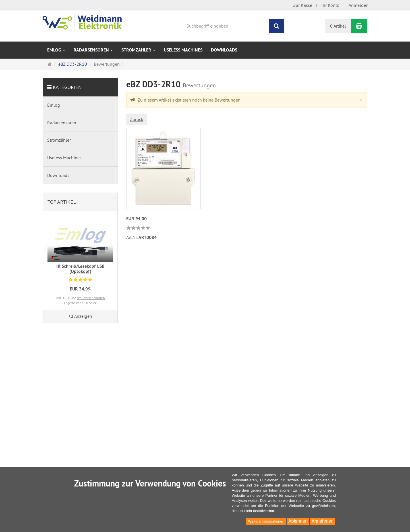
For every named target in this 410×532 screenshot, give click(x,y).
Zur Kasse (303, 5)
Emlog (56, 50)
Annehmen (323, 521)
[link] (138, 228)
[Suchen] (277, 26)
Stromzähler (138, 50)
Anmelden (359, 5)
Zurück (137, 119)
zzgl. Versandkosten (91, 298)
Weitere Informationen (266, 521)
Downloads (224, 50)
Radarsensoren (93, 50)
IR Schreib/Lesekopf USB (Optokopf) (80, 269)
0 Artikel (338, 26)
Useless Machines (183, 50)
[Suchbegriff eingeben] (225, 26)
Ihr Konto (330, 5)
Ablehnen (298, 521)
